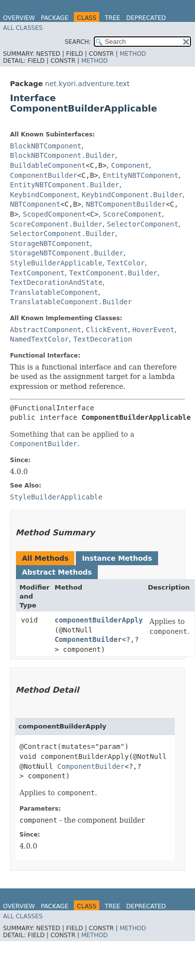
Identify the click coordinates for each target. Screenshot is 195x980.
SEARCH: (78, 42)
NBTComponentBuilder (126, 204)
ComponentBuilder (44, 175)
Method (133, 54)
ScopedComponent (54, 214)
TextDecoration (103, 339)
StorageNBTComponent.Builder (67, 253)
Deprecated (146, 18)
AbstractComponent (46, 330)
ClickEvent (107, 330)
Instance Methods (117, 558)
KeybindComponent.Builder (132, 195)
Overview (19, 18)
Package (55, 18)
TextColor (126, 263)
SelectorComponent (142, 224)
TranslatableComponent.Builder (71, 302)
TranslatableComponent (54, 292)
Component (130, 165)
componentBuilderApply (99, 620)
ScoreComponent (132, 214)
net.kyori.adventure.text (87, 84)
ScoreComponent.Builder (56, 224)
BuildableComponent (48, 165)
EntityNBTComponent (141, 175)
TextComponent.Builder (113, 273)
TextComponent (37, 273)
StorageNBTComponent (50, 244)
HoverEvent (153, 330)
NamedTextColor (39, 339)
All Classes (23, 28)
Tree (112, 18)
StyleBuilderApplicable (56, 263)
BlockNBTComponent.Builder (63, 155)
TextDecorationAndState (56, 282)
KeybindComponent (44, 195)
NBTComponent (35, 204)
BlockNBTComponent (46, 146)
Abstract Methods (57, 572)
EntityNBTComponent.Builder (65, 185)
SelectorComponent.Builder (63, 234)
